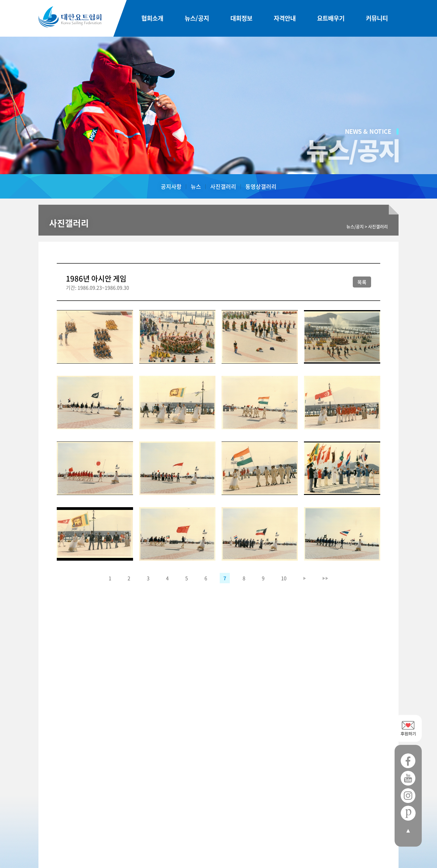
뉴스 (196, 187)
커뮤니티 (377, 18)
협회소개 (152, 18)
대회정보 (241, 18)
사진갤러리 (223, 187)
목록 (362, 282)
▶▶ (326, 578)
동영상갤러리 (261, 187)
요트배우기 (331, 18)
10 (284, 578)
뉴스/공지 (197, 18)
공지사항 (171, 187)
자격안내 (285, 18)
